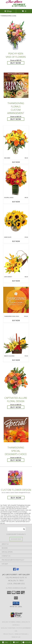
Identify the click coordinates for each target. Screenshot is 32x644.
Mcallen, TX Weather (8, 628)
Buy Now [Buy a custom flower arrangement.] (16, 498)
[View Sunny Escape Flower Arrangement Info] (16, 221)
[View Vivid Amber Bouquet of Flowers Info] (16, 141)
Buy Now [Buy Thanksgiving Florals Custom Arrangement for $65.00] (16, 119)
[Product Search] (16, 529)
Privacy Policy (8, 634)
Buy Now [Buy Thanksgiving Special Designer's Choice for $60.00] (16, 460)
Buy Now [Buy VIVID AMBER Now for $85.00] (16, 162)
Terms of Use (16, 637)
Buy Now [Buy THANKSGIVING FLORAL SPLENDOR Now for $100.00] (16, 320)
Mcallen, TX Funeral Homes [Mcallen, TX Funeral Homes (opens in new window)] (11, 622)
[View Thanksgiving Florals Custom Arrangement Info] (16, 85)
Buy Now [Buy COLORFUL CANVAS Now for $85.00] (16, 202)
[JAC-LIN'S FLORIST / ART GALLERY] (16, 7)
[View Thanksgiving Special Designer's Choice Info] (16, 430)
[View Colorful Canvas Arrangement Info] (16, 181)
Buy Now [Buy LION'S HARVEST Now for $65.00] (16, 281)
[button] (16, 603)
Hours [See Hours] (27, 642)
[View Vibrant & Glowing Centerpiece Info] (16, 339)
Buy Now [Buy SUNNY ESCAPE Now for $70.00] (16, 241)
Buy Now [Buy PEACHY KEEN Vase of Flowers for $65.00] (16, 63)
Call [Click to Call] (5, 642)
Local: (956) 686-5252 (16, 584)
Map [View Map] (16, 642)
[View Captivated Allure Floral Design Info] (16, 380)
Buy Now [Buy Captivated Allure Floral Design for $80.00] (16, 407)
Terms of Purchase (21, 634)
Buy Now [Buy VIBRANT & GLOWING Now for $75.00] (16, 360)
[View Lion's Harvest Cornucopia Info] (16, 260)
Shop (8, 11)
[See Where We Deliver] (16, 539)
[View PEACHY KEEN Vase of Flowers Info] (16, 35)
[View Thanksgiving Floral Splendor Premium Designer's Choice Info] (16, 300)
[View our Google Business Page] (18, 570)
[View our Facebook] (15, 570)
